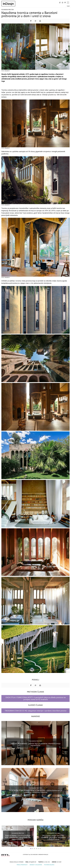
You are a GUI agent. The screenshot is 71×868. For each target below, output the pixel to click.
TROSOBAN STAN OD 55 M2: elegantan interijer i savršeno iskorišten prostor (36, 711)
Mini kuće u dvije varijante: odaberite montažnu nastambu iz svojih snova (53, 837)
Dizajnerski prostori (7, 10)
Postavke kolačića (49, 865)
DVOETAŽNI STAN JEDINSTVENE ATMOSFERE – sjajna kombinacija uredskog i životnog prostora (35, 791)
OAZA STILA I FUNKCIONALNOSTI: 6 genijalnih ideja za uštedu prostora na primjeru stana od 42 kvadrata (36, 698)
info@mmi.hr (33, 862)
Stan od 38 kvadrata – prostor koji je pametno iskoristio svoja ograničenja (35, 744)
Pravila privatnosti (22, 865)
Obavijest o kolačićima (36, 865)
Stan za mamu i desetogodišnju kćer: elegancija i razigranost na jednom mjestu (18, 837)
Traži (68, 6)
